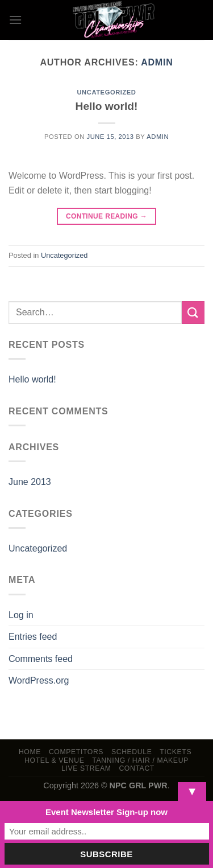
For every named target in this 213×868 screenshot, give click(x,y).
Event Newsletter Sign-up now (106, 812)
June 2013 (30, 482)
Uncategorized (106, 92)
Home (30, 752)
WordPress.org (39, 680)
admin (157, 62)
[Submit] (193, 312)
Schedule (132, 752)
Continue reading (106, 217)
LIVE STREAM (86, 768)
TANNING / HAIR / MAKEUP (140, 760)
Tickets (176, 752)
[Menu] (15, 20)
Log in (21, 615)
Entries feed (33, 637)
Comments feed (41, 659)
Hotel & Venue (54, 760)
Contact (137, 768)
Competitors (76, 752)
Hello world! (107, 106)
